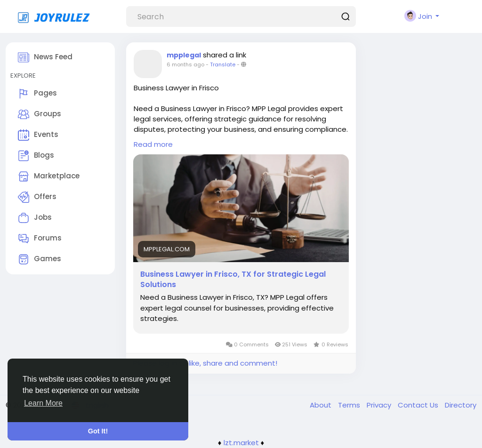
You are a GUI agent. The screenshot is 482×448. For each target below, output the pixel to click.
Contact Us (419, 405)
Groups (40, 114)
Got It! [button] (98, 431)
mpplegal (184, 55)
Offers (37, 197)
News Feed (45, 57)
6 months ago (185, 64)
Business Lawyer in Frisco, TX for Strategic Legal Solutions (233, 280)
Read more (153, 144)
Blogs (36, 156)
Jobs (35, 218)
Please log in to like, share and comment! (205, 363)
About (321, 405)
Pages (37, 94)
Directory (461, 405)
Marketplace (49, 176)
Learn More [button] (43, 403)
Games (40, 259)
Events (38, 135)
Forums (40, 239)
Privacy (380, 405)
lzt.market (241, 443)
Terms (350, 405)
